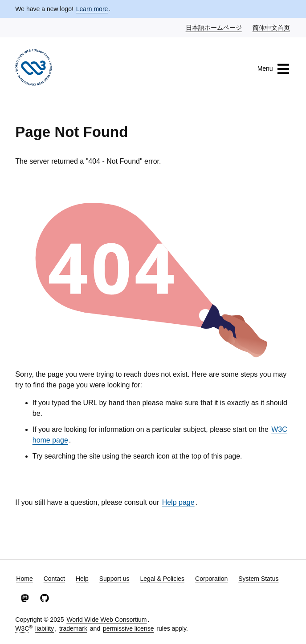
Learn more (92, 9)
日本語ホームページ (214, 27)
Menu (274, 69)
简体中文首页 (272, 27)
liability (45, 628)
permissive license (128, 628)
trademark (73, 628)
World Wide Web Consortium (106, 620)
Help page (178, 502)
